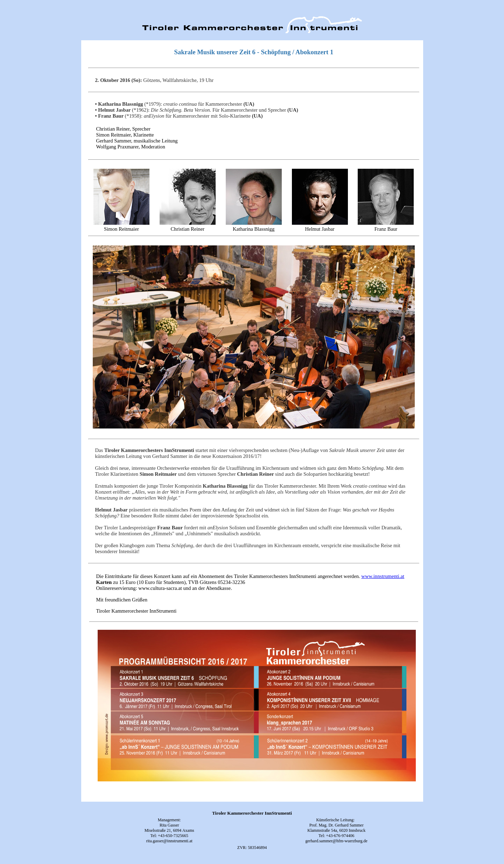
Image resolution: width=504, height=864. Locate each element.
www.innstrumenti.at (383, 576)
